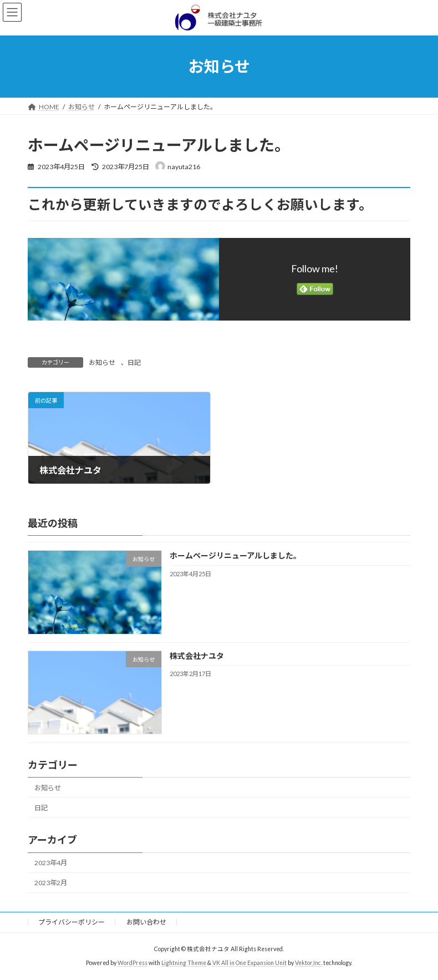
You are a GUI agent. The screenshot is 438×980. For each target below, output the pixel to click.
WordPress (133, 963)
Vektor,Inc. (309, 963)
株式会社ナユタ (197, 655)
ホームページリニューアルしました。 (235, 555)
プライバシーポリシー (72, 922)
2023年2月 (51, 883)
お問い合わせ (146, 922)
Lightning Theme (184, 963)
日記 (134, 362)
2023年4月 (51, 863)
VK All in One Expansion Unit (249, 963)
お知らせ (102, 362)
